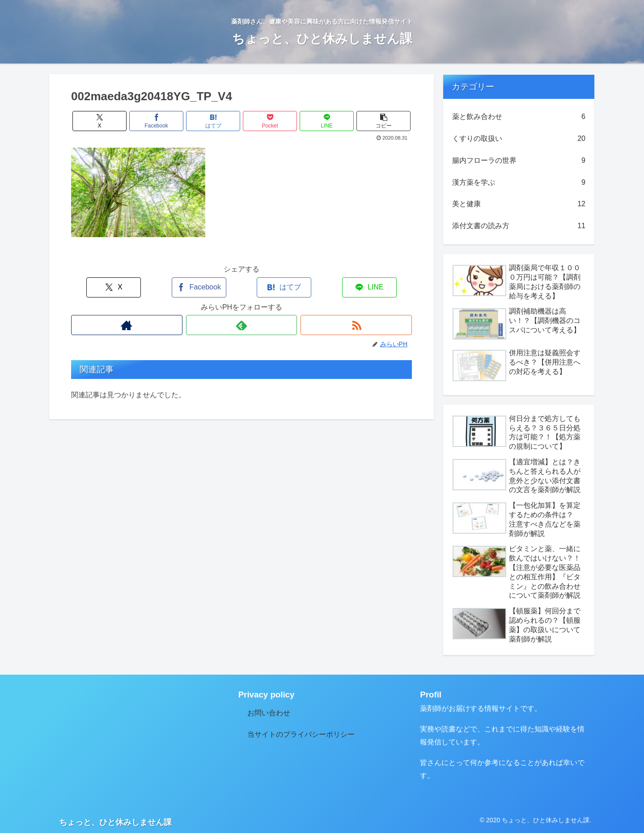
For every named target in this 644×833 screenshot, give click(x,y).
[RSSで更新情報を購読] (356, 325)
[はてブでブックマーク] (213, 121)
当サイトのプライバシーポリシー (301, 734)
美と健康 (519, 204)
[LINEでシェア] (327, 121)
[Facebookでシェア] (157, 121)
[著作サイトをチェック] (127, 325)
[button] (384, 121)
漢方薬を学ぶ (519, 183)
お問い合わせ (269, 713)
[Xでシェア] (100, 121)
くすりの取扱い (519, 139)
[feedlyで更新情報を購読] (242, 325)
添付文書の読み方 (519, 226)
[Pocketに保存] (270, 121)
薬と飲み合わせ (519, 117)
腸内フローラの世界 (519, 161)
